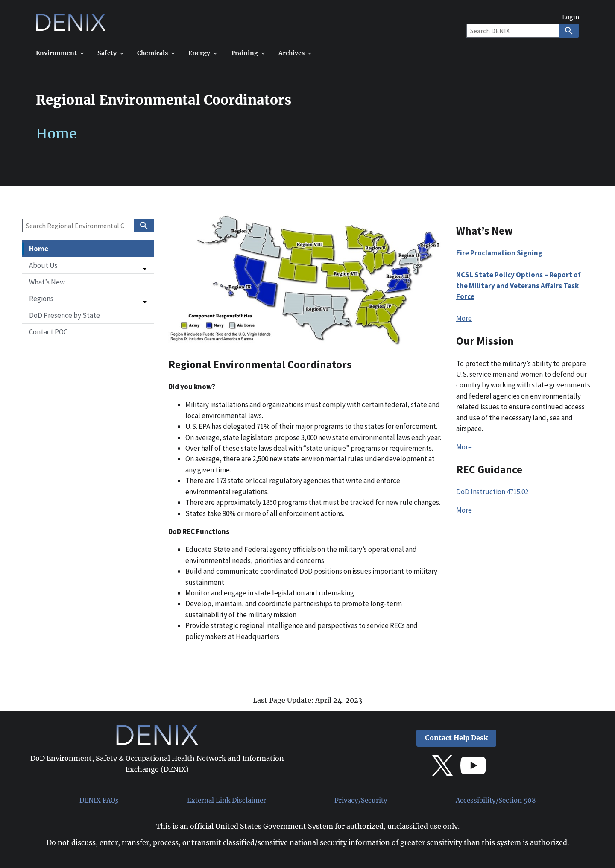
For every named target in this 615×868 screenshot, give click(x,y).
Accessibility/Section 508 (496, 801)
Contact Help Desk (456, 738)
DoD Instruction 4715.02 (492, 492)
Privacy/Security (361, 801)
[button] (88, 265)
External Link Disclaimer (227, 801)
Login (571, 17)
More (464, 318)
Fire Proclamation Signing (499, 253)
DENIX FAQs (99, 801)
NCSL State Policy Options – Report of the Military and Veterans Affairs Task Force (518, 286)
